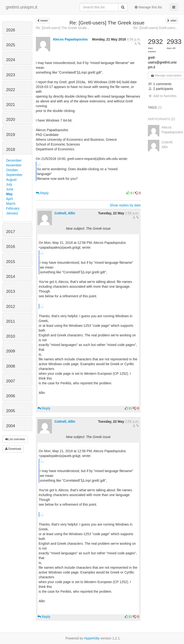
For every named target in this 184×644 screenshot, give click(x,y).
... (39, 164)
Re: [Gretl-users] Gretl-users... (156, 28)
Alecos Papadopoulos (70, 39)
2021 (11, 105)
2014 (11, 277)
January (12, 213)
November (14, 165)
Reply (42, 193)
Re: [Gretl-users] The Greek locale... (63, 28)
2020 (11, 120)
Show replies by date (125, 205)
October (12, 170)
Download (13, 449)
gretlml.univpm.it (22, 7)
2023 (11, 75)
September (14, 175)
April (10, 199)
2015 (11, 262)
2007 (11, 381)
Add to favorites (162, 96)
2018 (11, 149)
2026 (11, 30)
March (11, 204)
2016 (11, 247)
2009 (11, 351)
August (11, 180)
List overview (15, 439)
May (9, 194)
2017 (11, 232)
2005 (11, 411)
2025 (11, 45)
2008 (11, 366)
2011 (11, 321)
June (10, 189)
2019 (11, 135)
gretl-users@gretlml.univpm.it (162, 62)
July (9, 184)
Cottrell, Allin (65, 213)
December (14, 160)
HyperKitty (92, 638)
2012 (11, 307)
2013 (11, 291)
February (13, 208)
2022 (11, 90)
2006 (11, 396)
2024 (11, 60)
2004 (11, 426)
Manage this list (148, 7)
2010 (11, 336)
